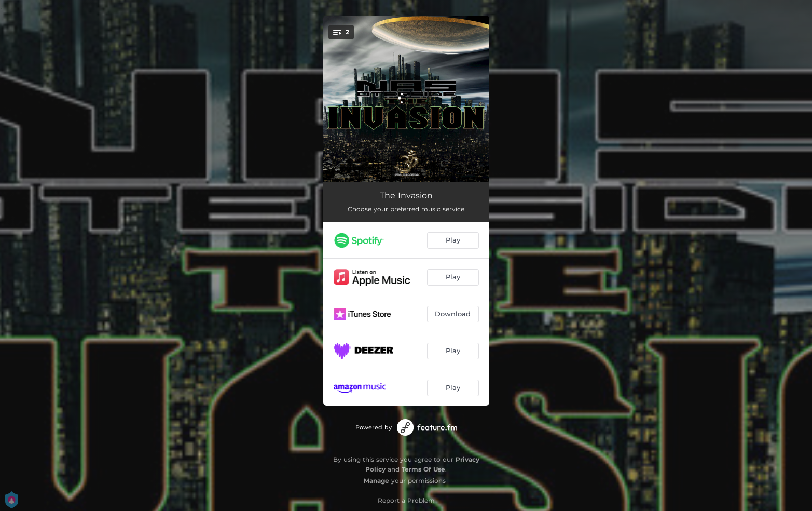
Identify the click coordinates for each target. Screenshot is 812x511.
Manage (376, 481)
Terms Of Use (423, 469)
